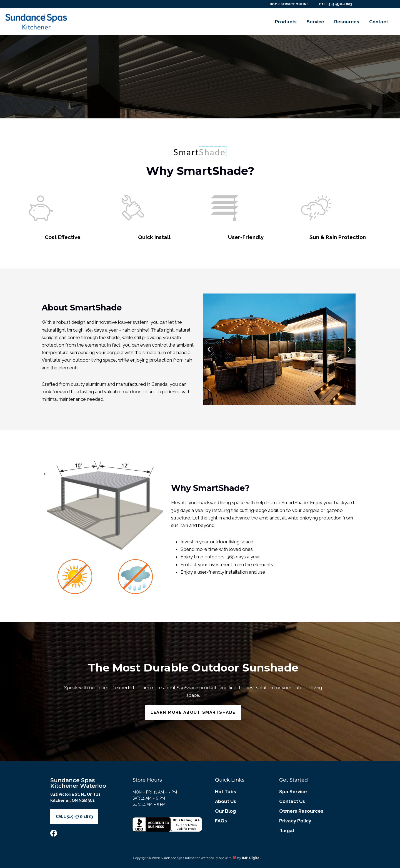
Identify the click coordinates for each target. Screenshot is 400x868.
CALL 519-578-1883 (335, 4)
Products (286, 22)
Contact (379, 22)
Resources (347, 22)
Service (315, 22)
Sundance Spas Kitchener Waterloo (78, 783)
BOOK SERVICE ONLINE (286, 4)
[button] (209, 349)
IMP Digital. (252, 858)
